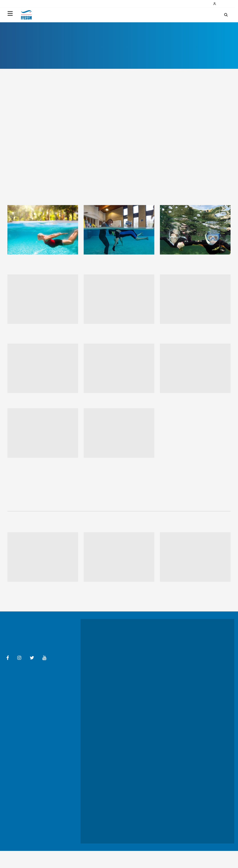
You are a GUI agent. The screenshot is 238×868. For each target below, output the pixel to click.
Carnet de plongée (150, 800)
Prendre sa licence (150, 651)
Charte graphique (188, 848)
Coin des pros (148, 776)
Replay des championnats (195, 687)
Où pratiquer (147, 642)
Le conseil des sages (151, 730)
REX (142, 829)
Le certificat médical (151, 646)
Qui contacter (147, 637)
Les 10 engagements (110, 717)
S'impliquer (105, 727)
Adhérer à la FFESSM (192, 732)
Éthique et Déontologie (193, 754)
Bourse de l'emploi (150, 781)
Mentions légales (16, 699)
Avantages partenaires (152, 740)
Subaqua (145, 814)
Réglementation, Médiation (195, 713)
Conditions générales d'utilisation (47, 699)
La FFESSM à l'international (155, 735)
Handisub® (105, 732)
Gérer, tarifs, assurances (194, 718)
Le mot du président (151, 701)
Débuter (157, 15)
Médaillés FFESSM (191, 750)
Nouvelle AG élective (192, 745)
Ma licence (203, 15)
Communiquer (188, 728)
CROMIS (144, 819)
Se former (145, 656)
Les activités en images (112, 652)
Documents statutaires (193, 708)
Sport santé (146, 661)
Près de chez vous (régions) (155, 718)
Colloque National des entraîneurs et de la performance (193, 667)
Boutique (145, 809)
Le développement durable (114, 712)
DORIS (143, 790)
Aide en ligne (26, 702)
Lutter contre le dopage (194, 682)
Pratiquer (179, 15)
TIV (142, 786)
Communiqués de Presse (153, 848)
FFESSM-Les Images (151, 833)
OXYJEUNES (147, 795)
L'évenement (106, 772)
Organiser (186, 723)
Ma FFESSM (44, 702)
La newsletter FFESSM (152, 745)
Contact (11, 702)
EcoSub (103, 722)
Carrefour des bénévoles (153, 824)
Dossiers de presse (110, 848)
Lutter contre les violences (114, 736)
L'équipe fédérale (149, 713)
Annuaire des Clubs (150, 805)
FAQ (71, 699)
